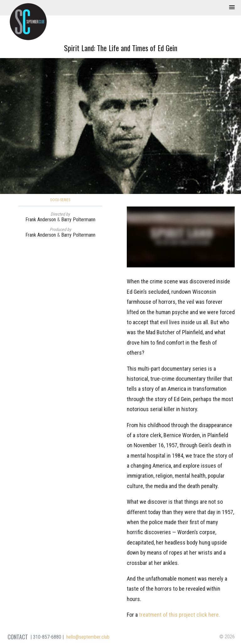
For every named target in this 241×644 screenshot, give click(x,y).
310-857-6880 (47, 637)
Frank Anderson (41, 220)
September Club (28, 22)
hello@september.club (88, 637)
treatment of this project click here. (179, 615)
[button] (232, 8)
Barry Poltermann (78, 220)
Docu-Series (60, 200)
